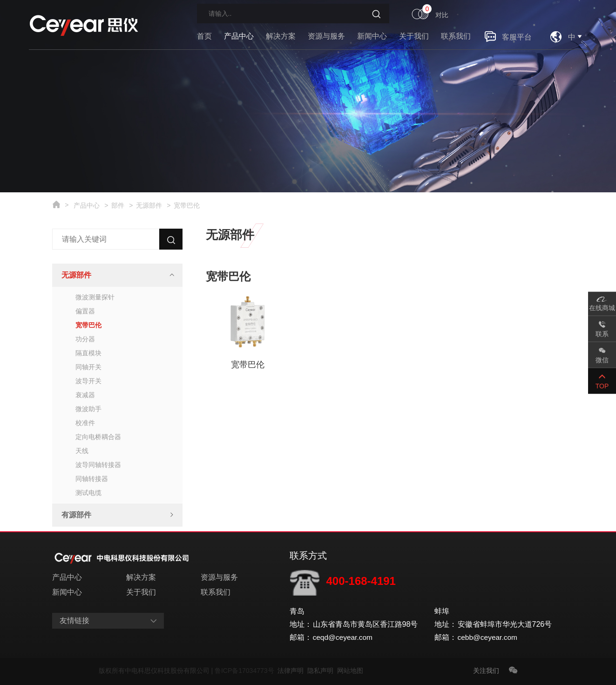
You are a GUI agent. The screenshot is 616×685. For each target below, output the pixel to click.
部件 (118, 205)
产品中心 (239, 36)
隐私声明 (322, 671)
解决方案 (281, 36)
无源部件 (149, 205)
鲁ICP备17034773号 (246, 671)
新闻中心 (372, 36)
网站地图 (350, 671)
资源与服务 (326, 36)
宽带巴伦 (187, 205)
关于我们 (414, 36)
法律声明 (292, 671)
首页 (204, 36)
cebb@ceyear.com (489, 637)
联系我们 (456, 36)
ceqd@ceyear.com (344, 637)
